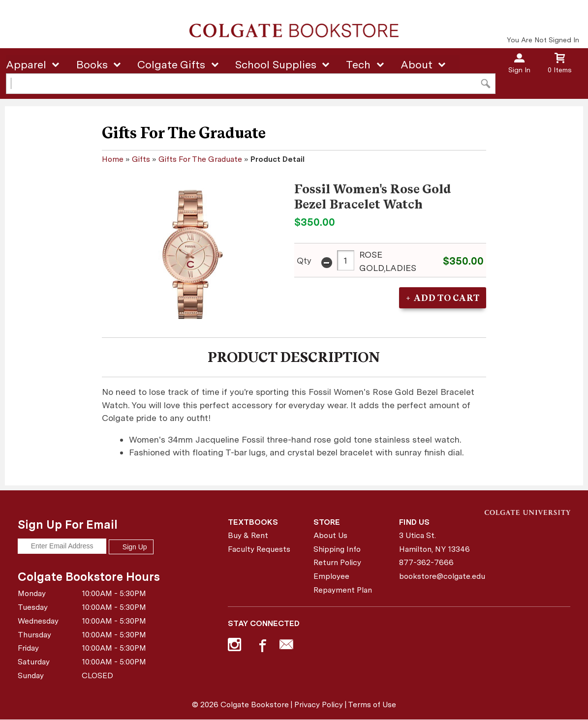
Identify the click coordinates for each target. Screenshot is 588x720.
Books (92, 64)
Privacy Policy (319, 705)
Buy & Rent (248, 535)
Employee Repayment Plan (343, 583)
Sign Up (131, 547)
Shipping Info (337, 549)
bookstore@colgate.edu (438, 576)
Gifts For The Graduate (200, 159)
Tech (358, 64)
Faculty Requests (259, 549)
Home (113, 159)
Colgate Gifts (171, 64)
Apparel (26, 64)
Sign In (519, 70)
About (417, 64)
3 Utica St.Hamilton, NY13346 (434, 542)
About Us (330, 535)
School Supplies (276, 64)
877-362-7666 (426, 562)
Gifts (141, 159)
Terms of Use (372, 705)
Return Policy (337, 562)
